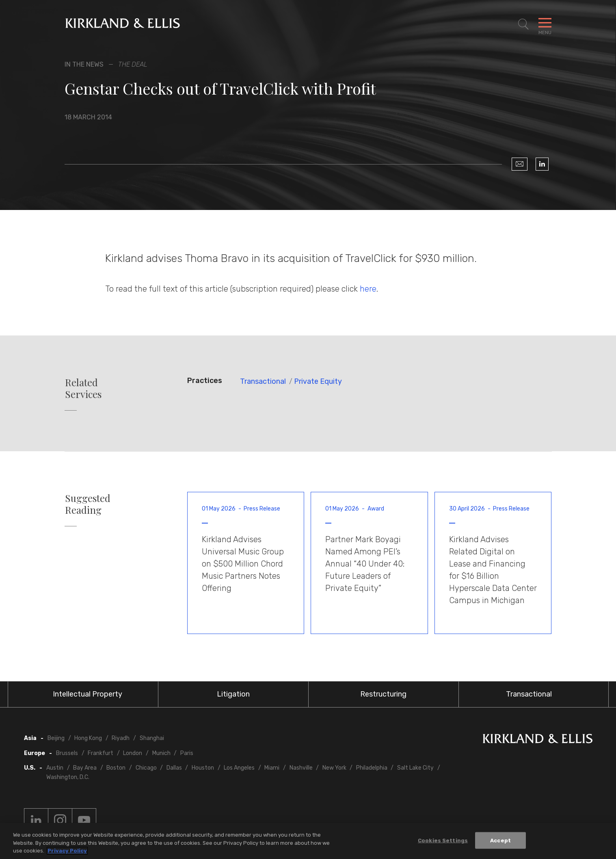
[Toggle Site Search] (523, 24)
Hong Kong (88, 738)
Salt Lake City (415, 768)
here (368, 289)
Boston (116, 768)
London (133, 753)
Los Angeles (239, 768)
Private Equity (318, 381)
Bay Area (85, 768)
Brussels (67, 753)
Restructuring (383, 694)
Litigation (233, 694)
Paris (187, 753)
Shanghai (152, 738)
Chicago (146, 768)
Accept (500, 841)
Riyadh (121, 738)
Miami (272, 768)
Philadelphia (372, 768)
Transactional (263, 381)
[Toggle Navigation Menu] (545, 24)
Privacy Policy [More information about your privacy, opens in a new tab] (67, 851)
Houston (203, 768)
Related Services (83, 388)
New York (334, 768)
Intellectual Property (88, 694)
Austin (55, 768)
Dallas (174, 768)
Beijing (56, 738)
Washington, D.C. (68, 777)
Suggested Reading (88, 504)
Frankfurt (101, 753)
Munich (161, 753)
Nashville (301, 768)
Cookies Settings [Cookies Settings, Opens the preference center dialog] (443, 841)
